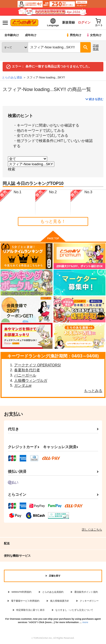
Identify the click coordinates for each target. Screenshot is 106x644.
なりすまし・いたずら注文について (74, 610)
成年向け (31, 35)
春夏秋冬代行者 (27, 370)
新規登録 (68, 22)
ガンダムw (23, 385)
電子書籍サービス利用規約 (25, 601)
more (85, 622)
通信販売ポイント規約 (86, 592)
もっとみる (93, 391)
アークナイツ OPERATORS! (38, 365)
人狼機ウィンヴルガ (31, 380)
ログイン (84, 22)
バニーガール (25, 375)
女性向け (94, 35)
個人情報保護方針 (60, 601)
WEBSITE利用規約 (22, 592)
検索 (12, 169)
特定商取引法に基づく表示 (30, 610)
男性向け (74, 35)
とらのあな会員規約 (53, 592)
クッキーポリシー (89, 601)
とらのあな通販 (12, 77)
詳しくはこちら (92, 529)
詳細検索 (96, 47)
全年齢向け (12, 35)
